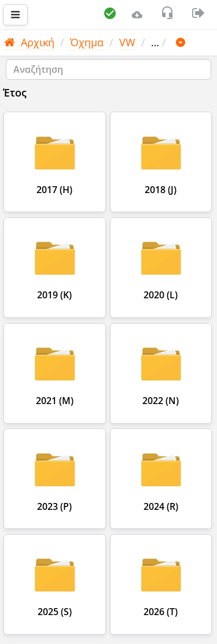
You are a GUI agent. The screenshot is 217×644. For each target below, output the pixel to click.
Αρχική (29, 42)
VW (127, 42)
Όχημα (87, 42)
